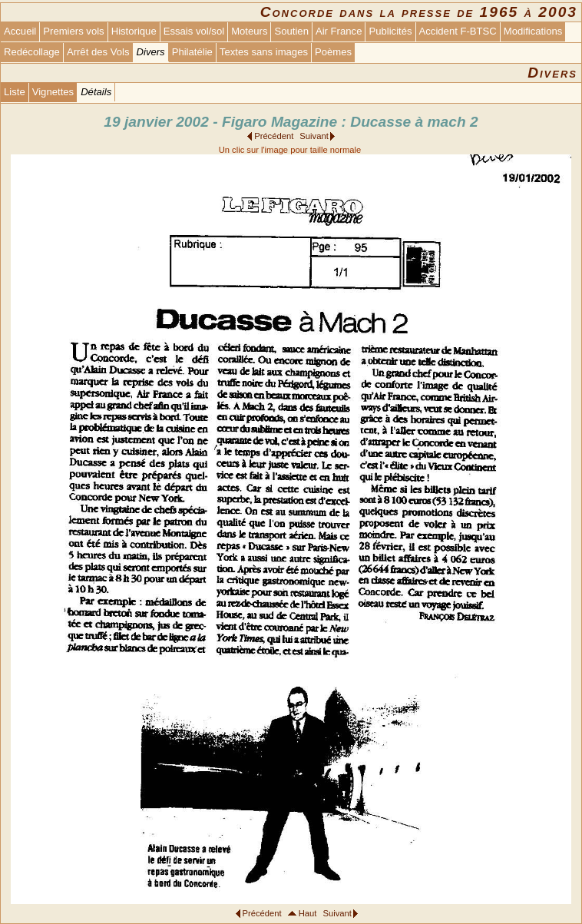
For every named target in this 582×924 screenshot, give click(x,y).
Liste (15, 92)
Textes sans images (264, 52)
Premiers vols (73, 31)
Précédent (274, 136)
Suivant (314, 136)
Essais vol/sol (194, 31)
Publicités (390, 31)
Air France (339, 31)
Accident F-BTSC (458, 31)
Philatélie (192, 52)
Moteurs (249, 31)
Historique (134, 31)
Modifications (533, 31)
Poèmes (333, 52)
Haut (308, 913)
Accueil (20, 31)
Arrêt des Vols (98, 52)
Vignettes (53, 92)
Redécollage (32, 52)
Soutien (291, 31)
